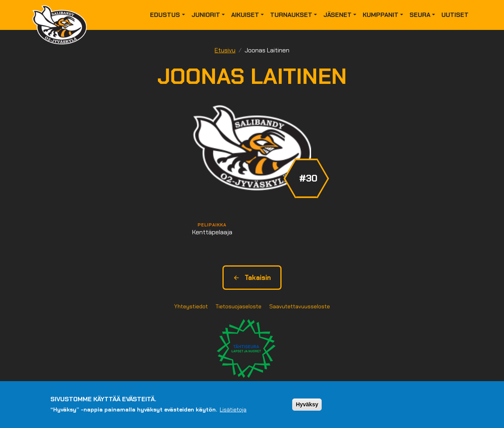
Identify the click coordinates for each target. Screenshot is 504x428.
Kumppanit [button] (381, 15)
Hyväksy (307, 404)
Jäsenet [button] (337, 15)
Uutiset (455, 15)
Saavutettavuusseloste (300, 306)
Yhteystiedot (191, 306)
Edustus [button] (165, 15)
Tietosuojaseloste (239, 306)
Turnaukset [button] (291, 15)
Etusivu (225, 50)
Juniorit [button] (206, 15)
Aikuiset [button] (245, 15)
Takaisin (252, 278)
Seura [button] (420, 15)
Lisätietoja (233, 409)
